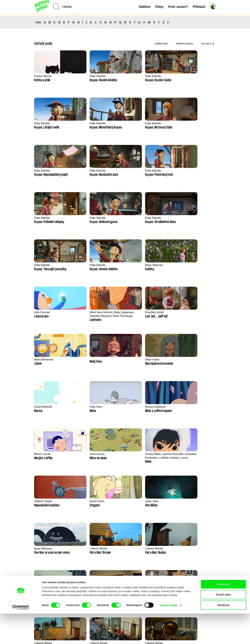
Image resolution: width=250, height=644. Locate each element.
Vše (38, 22)
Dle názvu (206, 44)
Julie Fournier (42, 218)
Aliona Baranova (155, 218)
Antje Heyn (115, 265)
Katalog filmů (161, 44)
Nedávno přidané (184, 44)
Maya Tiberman (191, 171)
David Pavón (153, 312)
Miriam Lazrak (191, 265)
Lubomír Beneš (80, 360)
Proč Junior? (178, 7)
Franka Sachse (43, 76)
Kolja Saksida (79, 76)
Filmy (159, 7)
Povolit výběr (223, 625)
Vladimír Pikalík (117, 312)
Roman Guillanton (156, 265)
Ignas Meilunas (43, 360)
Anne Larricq (42, 312)
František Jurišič (118, 218)
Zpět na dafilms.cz (56, 601)
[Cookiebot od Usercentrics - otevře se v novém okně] (21, 638)
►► (212, 532)
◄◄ (199, 532)
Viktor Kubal (41, 265)
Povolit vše (223, 615)
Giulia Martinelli (80, 265)
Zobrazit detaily (169, 636)
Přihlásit (199, 7)
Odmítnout (223, 635)
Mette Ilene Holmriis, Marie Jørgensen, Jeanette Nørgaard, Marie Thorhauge (88, 220)
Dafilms (145, 7)
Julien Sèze (189, 312)
